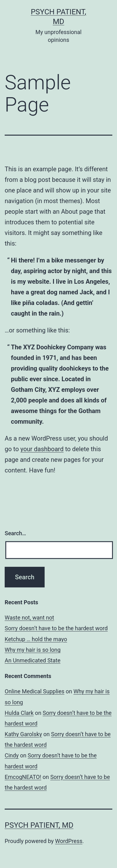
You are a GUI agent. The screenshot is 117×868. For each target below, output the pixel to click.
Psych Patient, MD (39, 825)
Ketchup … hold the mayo (36, 639)
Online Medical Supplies (34, 691)
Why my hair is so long (33, 650)
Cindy (12, 755)
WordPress (69, 841)
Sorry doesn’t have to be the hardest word (56, 628)
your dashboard (42, 449)
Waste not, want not (29, 618)
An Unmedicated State (33, 660)
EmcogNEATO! (23, 777)
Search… (15, 533)
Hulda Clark (19, 713)
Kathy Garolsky (23, 734)
